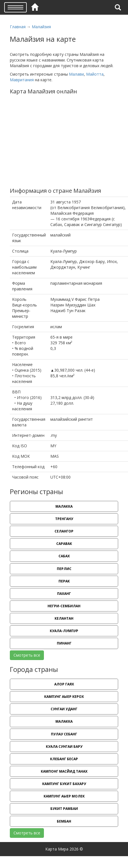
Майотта (95, 74)
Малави (76, 74)
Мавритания (22, 80)
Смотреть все (27, 655)
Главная (18, 27)
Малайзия (41, 27)
